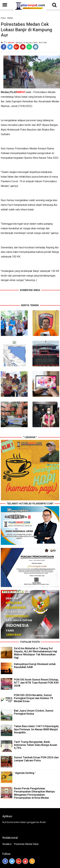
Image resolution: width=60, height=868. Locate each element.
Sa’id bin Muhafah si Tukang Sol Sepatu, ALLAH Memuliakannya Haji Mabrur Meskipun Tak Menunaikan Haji (36, 653)
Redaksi (7, 844)
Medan (10, 18)
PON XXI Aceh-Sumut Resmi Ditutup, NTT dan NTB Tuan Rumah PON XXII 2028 (36, 683)
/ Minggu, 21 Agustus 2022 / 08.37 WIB (31, 43)
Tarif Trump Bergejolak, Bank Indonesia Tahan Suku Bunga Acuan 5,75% (36, 745)
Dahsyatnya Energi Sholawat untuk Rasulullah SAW (35, 666)
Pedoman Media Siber (26, 844)
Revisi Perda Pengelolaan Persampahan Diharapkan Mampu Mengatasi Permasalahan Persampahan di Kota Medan (34, 793)
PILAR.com (20, 92)
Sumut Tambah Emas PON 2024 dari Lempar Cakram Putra (36, 759)
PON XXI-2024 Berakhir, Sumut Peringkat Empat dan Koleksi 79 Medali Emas (33, 698)
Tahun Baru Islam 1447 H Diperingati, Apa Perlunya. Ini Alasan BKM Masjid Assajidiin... (36, 729)
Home (3, 18)
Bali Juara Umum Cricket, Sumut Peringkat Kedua (34, 712)
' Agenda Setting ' (25, 773)
